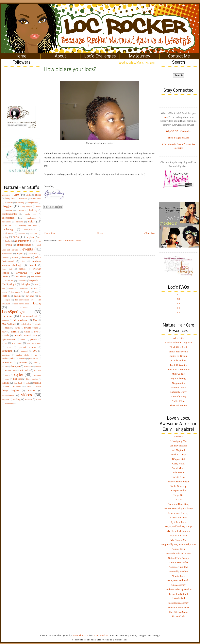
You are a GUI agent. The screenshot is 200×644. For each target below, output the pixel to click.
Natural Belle (178, 549)
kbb (36, 292)
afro (16, 194)
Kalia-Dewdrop (179, 486)
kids (4, 296)
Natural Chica (179, 387)
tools (28, 383)
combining (7, 229)
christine (19, 222)
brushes (9, 210)
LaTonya (30, 296)
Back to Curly (179, 454)
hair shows (21, 277)
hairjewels (33, 281)
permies (34, 339)
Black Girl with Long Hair (178, 342)
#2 (179, 299)
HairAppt (9, 281)
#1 (179, 294)
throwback (18, 383)
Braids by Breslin (179, 356)
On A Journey (178, 585)
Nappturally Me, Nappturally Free (178, 544)
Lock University (179, 365)
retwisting (7, 362)
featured (15, 258)
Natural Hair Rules (178, 562)
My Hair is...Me (178, 535)
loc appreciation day (24, 300)
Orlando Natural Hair (25, 335)
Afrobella (178, 436)
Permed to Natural (178, 594)
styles (19, 374)
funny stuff (7, 269)
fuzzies (22, 269)
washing (17, 399)
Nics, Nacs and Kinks (179, 580)
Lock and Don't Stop (178, 504)
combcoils (7, 226)
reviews (23, 362)
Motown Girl (178, 374)
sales (36, 363)
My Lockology (178, 378)
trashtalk (37, 383)
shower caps (10, 370)
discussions (22, 241)
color (31, 221)
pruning (24, 351)
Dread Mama (178, 468)
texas (7, 379)
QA (35, 351)
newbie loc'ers (31, 328)
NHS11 (27, 332)
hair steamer (36, 277)
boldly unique (26, 206)
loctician (7, 316)
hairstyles (25, 284)
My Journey (140, 56)
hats (36, 284)
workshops (9, 403)
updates (31, 390)
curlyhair (30, 237)
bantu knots (36, 199)
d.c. (40, 237)
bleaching (20, 203)
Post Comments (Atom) (70, 241)
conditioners (8, 233)
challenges (31, 218)
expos (20, 254)
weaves (28, 399)
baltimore (23, 199)
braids (39, 206)
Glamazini (178, 472)
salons (4, 366)
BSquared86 (178, 459)
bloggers (7, 206)
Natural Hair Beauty (178, 558)
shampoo (15, 366)
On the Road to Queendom (178, 589)
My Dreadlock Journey (178, 531)
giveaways (22, 273)
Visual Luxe (80, 635)
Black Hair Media (178, 352)
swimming (37, 375)
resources (34, 359)
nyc (36, 332)
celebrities (8, 218)
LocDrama (23, 307)
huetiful (24, 288)
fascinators (33, 254)
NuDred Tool (179, 401)
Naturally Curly (178, 392)
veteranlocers (8, 395)
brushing (21, 210)
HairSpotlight (9, 284)
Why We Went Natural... (178, 131)
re (36, 355)
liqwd (8, 300)
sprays (8, 375)
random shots (22, 355)
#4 (179, 308)
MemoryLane (20, 320)
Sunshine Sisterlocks (178, 607)
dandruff (8, 241)
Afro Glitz (178, 338)
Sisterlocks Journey (178, 603)
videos (26, 395)
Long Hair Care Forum (178, 370)
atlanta (38, 195)
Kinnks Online (178, 360)
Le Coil (178, 499)
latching (18, 296)
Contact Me (179, 56)
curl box (34, 233)
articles (29, 195)
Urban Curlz (179, 616)
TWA (29, 387)
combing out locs (28, 226)
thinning (6, 383)
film (23, 261)
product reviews (27, 347)
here (165, 117)
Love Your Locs (178, 517)
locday (37, 303)
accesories (6, 195)
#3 (179, 303)
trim (7, 387)
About (60, 56)
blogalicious (33, 203)
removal (22, 359)
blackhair (9, 203)
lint (40, 296)
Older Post (150, 233)
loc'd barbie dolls (22, 304)
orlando (5, 336)
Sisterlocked (178, 598)
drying (39, 241)
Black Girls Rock (178, 347)
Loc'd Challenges (100, 56)
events (28, 249)
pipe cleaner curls (34, 343)
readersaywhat (8, 359)
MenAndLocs (9, 324)
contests (22, 233)
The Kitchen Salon (178, 612)
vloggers (5, 399)
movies (38, 324)
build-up (33, 210)
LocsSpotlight (13, 312)
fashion (5, 258)
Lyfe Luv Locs (179, 522)
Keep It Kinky (178, 490)
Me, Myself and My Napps (178, 526)
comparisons (30, 229)
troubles (17, 386)
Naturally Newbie (179, 571)
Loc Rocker (101, 635)
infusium (34, 288)
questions (6, 355)
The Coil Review (179, 405)
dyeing (8, 245)
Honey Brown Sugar (179, 482)
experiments (7, 254)
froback (33, 265)
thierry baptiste (32, 379)
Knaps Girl (178, 495)
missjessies (26, 324)
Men (35, 320)
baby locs (10, 199)
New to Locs (178, 576)
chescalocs (6, 222)
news (4, 332)
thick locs (17, 379)
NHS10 (15, 332)
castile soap (31, 214)
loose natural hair (29, 316)
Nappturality (178, 383)
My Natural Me (179, 540)
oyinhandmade (9, 339)
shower (38, 366)
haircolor (21, 281)
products (7, 351)
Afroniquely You (178, 441)
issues (4, 292)
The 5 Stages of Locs (178, 138)
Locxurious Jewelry (179, 513)
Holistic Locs (178, 477)
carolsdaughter (9, 214)
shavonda (28, 366)
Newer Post (50, 233)
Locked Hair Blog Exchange (178, 508)
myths (17, 328)
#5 (179, 312)
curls (16, 237)
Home (21, 56)
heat (3, 288)
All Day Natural (178, 446)
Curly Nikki (178, 464)
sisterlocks (25, 370)
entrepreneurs (24, 245)
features (26, 257)
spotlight (38, 370)
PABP (23, 339)
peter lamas (17, 343)
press (9, 347)
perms (5, 343)
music (8, 328)
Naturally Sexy (178, 396)
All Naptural (178, 450)
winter (39, 399)
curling (5, 237)
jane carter (16, 292)
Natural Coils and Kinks (178, 553)
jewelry (27, 292)
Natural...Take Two (178, 567)
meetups (5, 320)
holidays (13, 288)
